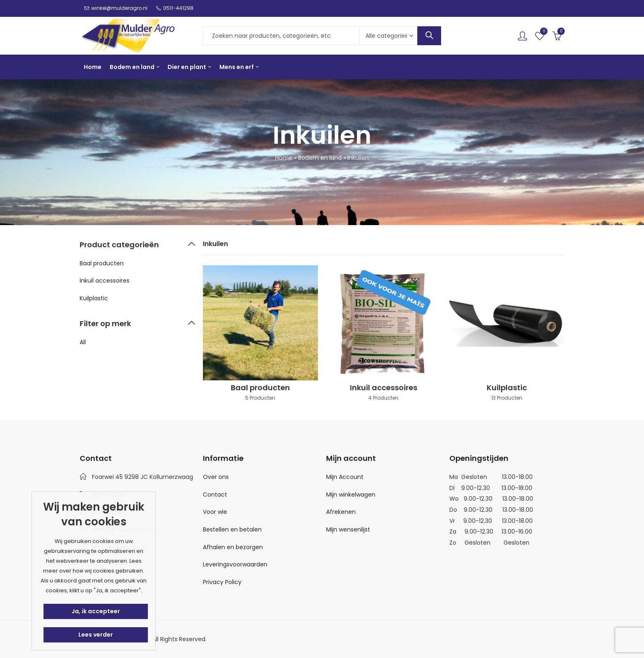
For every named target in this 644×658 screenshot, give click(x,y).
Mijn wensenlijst (348, 529)
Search (429, 36)
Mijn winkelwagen (351, 495)
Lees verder (96, 635)
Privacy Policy (222, 582)
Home (284, 158)
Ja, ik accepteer (96, 611)
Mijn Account (345, 477)
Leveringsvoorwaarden (235, 564)
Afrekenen (341, 512)
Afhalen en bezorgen (233, 547)
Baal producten (102, 263)
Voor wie (215, 512)
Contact (215, 495)
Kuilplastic (94, 298)
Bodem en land (320, 158)
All (83, 342)
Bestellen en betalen (232, 529)
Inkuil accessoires (105, 281)
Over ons (216, 477)
